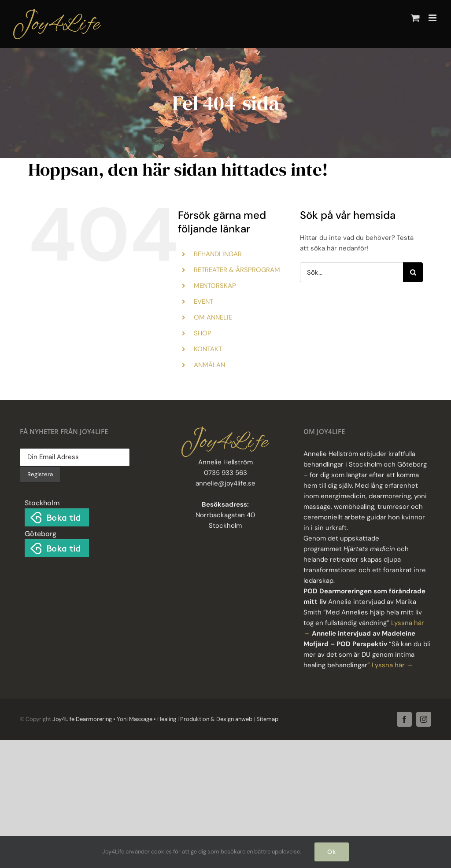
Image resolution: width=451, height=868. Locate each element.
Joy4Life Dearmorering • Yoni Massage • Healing (114, 719)
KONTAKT (208, 349)
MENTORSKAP (215, 286)
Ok (332, 852)
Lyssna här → (392, 665)
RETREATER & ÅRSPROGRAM (237, 270)
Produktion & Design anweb (216, 719)
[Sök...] (351, 272)
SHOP (203, 333)
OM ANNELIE (213, 317)
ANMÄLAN (209, 365)
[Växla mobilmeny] (433, 18)
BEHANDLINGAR (218, 254)
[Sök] (413, 272)
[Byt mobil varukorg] (415, 18)
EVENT (203, 302)
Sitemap (267, 719)
